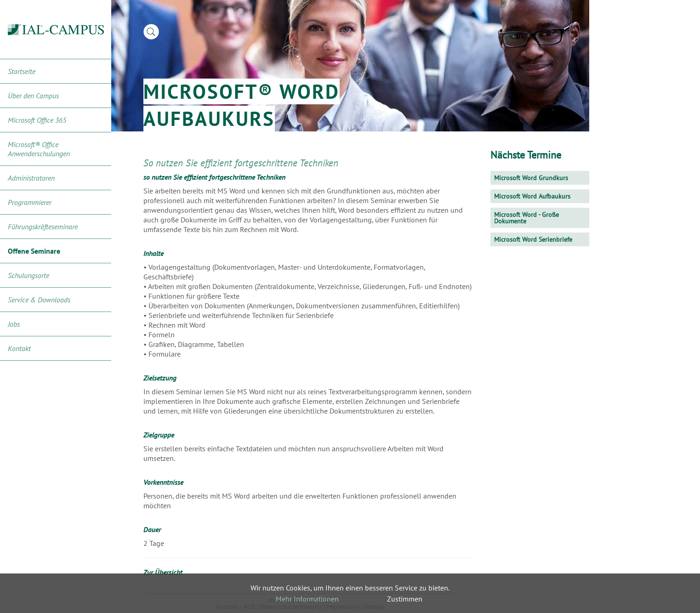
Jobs (14, 324)
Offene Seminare (34, 251)
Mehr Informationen (307, 599)
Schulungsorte (28, 275)
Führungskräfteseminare (43, 227)
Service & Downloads (39, 300)
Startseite (22, 71)
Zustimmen (405, 599)
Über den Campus (33, 96)
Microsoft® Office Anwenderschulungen (39, 149)
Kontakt (19, 348)
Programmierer (30, 202)
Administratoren (31, 178)
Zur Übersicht (163, 572)
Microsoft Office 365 (37, 120)
